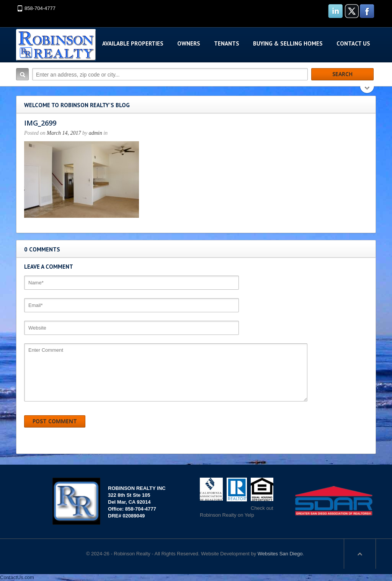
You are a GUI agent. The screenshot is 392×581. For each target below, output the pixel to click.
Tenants (227, 43)
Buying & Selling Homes (288, 43)
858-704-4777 (40, 8)
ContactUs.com (17, 577)
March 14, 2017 (64, 133)
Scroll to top (360, 554)
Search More (367, 91)
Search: (22, 74)
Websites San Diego (280, 554)
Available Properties (133, 43)
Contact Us (353, 43)
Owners (189, 43)
